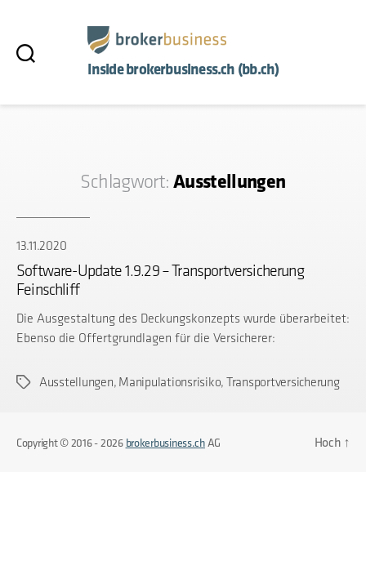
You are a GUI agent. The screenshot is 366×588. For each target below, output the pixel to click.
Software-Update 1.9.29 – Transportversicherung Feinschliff (160, 280)
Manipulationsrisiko (170, 382)
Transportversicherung (283, 382)
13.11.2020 (41, 245)
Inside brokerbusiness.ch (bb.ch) (183, 69)
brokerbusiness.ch (165, 443)
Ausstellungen (76, 382)
